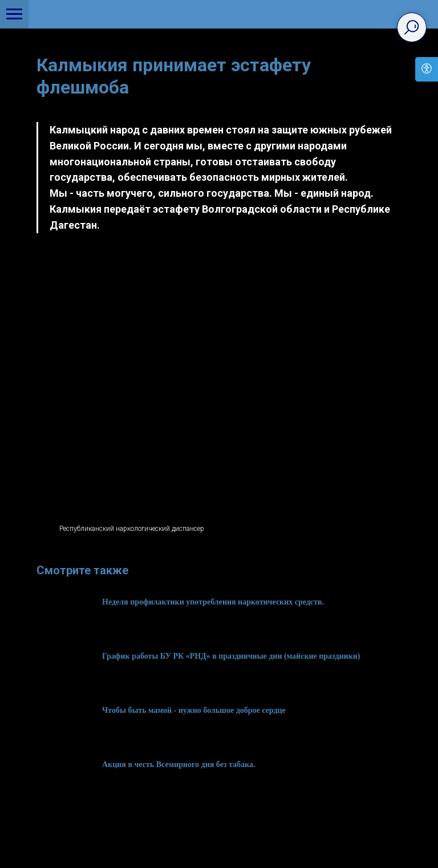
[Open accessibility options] (427, 69)
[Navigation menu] (14, 14)
